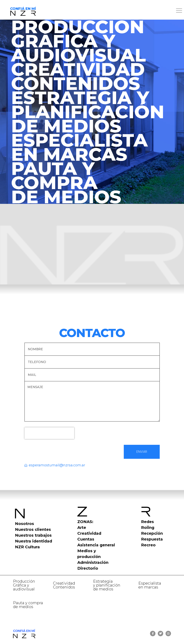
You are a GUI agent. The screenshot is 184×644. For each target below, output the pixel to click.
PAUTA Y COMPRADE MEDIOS (66, 183)
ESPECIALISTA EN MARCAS (79, 147)
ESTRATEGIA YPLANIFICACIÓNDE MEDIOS (88, 112)
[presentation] (49, 433)
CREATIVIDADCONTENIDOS (78, 76)
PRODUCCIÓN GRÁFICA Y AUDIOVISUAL (78, 41)
